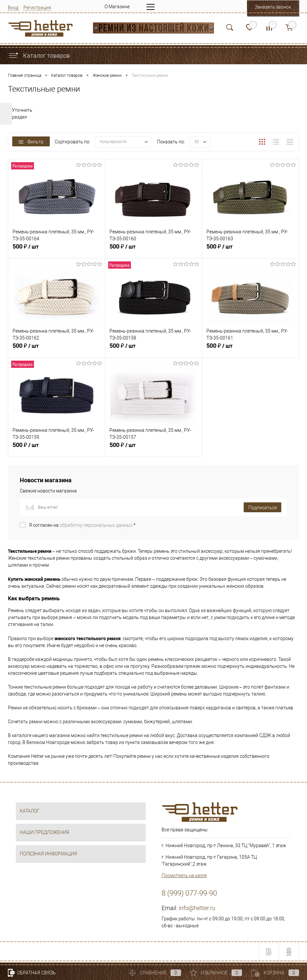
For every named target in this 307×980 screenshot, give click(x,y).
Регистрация (37, 8)
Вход (13, 8)
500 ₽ (57, 250)
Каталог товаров (39, 56)
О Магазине (117, 7)
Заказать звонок (273, 7)
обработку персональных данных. (97, 525)
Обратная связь (32, 973)
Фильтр (31, 142)
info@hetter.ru (197, 908)
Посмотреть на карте (184, 876)
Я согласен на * (82, 525)
